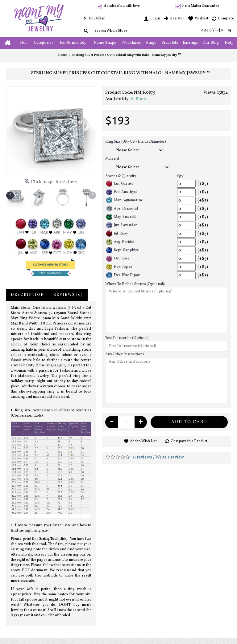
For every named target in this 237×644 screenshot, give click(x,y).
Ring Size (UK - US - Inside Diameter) (136, 142)
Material (112, 159)
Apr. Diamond (122, 209)
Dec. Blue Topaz (123, 275)
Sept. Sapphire (123, 250)
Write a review (170, 457)
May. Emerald (121, 217)
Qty (180, 176)
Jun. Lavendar (122, 225)
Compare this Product (189, 441)
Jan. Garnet (120, 184)
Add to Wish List (143, 441)
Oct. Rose (118, 259)
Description (27, 295)
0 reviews (143, 457)
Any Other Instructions (125, 354)
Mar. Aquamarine (125, 200)
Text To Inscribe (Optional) (127, 338)
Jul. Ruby (117, 234)
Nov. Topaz (119, 267)
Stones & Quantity (121, 176)
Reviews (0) (68, 295)
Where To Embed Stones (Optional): (135, 284)
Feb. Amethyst (122, 192)
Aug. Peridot (120, 242)
